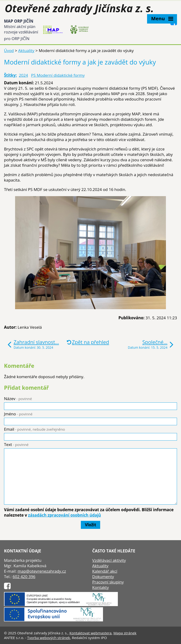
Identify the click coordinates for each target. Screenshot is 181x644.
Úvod (9, 51)
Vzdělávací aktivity (109, 560)
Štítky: (10, 75)
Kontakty (100, 587)
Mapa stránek (125, 633)
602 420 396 (24, 577)
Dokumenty (103, 577)
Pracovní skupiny (108, 582)
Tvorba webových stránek (49, 638)
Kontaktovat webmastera (91, 633)
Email (35, 429)
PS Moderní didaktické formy (58, 75)
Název (18, 399)
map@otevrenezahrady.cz (42, 571)
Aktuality (26, 51)
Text (16, 444)
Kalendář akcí (105, 571)
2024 (23, 75)
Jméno (18, 414)
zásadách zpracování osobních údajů (64, 515)
